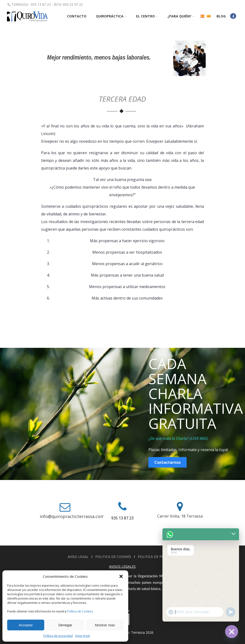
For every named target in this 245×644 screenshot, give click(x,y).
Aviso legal (82, 636)
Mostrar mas (105, 625)
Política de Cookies (80, 611)
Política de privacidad (58, 636)
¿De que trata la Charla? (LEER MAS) (178, 438)
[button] (121, 576)
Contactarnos (167, 462)
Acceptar (26, 625)
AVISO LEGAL (79, 557)
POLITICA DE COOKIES (114, 557)
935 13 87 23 (122, 518)
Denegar (65, 625)
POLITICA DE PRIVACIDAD (159, 557)
